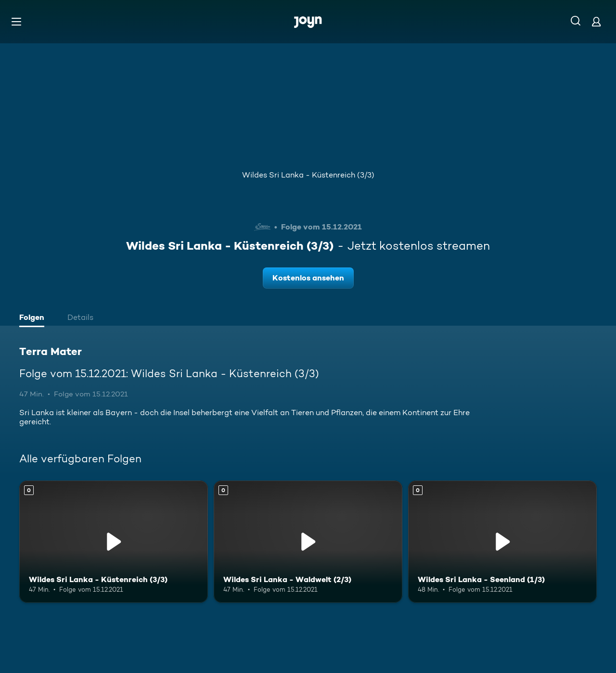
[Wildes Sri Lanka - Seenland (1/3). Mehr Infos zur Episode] (502, 542)
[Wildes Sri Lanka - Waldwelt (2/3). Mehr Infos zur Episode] (308, 542)
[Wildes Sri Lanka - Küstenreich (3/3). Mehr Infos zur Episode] (114, 542)
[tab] (34, 318)
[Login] (596, 21)
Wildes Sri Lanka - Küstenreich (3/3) (308, 175)
